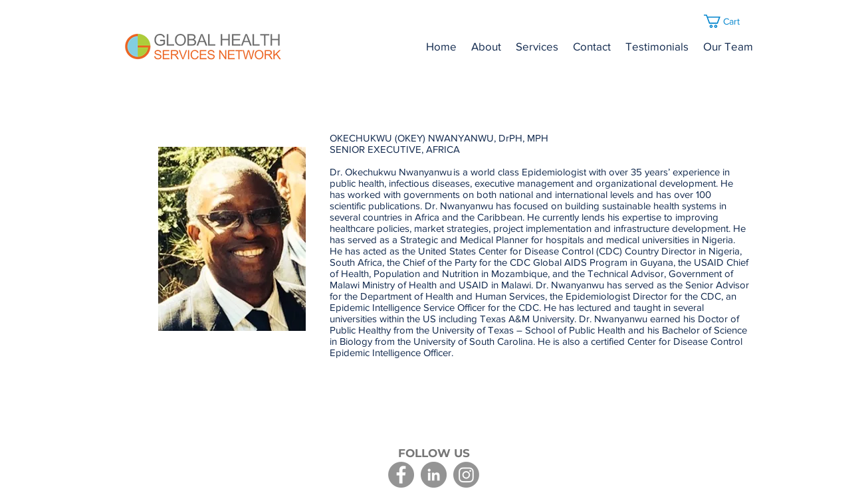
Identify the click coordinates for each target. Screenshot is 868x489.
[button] (729, 21)
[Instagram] (466, 475)
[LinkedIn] (434, 475)
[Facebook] (401, 475)
